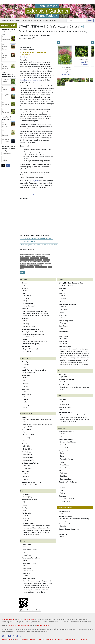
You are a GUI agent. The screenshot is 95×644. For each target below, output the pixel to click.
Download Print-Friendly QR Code (30, 610)
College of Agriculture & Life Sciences (50, 640)
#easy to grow (28, 256)
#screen (42, 267)
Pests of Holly (7, 154)
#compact (29, 265)
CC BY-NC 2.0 (85, 63)
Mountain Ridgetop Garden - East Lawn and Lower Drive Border (39, 245)
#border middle (40, 263)
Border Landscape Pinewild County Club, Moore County (37, 238)
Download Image (67, 74)
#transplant (23, 260)
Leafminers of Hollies (7, 159)
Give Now (44, 21)
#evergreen (23, 255)
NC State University (8, 620)
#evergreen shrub (32, 263)
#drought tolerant (46, 255)
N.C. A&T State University (26, 620)
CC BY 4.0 (69, 73)
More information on (30, 195)
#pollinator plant (24, 263)
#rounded (32, 262)
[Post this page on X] (3, 166)
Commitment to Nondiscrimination (19, 626)
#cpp (46, 267)
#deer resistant (39, 260)
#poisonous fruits (31, 260)
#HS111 (50, 267)
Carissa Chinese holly (60, 32)
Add (22, 272)
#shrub (22, 256)
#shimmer (46, 262)
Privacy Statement (43, 626)
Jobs (16, 640)
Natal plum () (30, 80)
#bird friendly (48, 263)
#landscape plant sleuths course (27, 267)
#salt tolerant (42, 256)
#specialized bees (44, 258)
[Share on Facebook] (8, 166)
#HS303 (22, 269)
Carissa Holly (80, 32)
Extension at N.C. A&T (72, 640)
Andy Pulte (35, 181)
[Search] (76, 21)
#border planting (39, 262)
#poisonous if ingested (37, 265)
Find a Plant (14, 21)
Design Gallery (26, 21)
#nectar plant (35, 256)
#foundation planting (25, 262)
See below (23, 57)
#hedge (37, 267)
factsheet (44, 175)
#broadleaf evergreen (25, 258)
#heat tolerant (38, 255)
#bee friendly (23, 265)
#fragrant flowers (30, 255)
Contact (53, 21)
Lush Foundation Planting (28, 241)
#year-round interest (35, 258)
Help (36, 21)
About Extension (7, 640)
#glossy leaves (47, 260)
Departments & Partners (28, 640)
